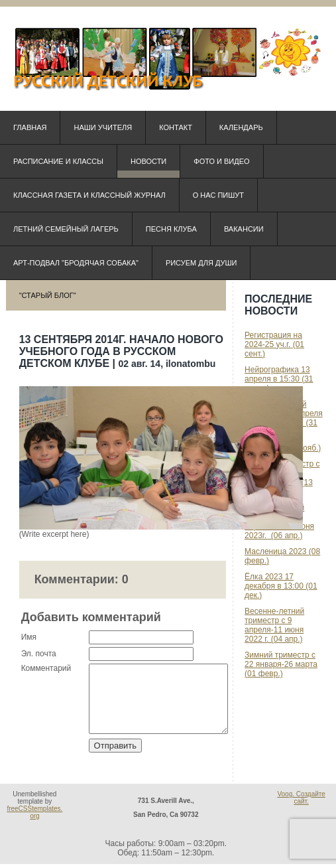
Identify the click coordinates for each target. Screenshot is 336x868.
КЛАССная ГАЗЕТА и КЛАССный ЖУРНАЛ (89, 195)
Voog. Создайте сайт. (301, 802)
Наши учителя (103, 127)
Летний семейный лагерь (66, 229)
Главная (30, 127)
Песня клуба (171, 229)
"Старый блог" (48, 295)
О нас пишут (218, 195)
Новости (148, 161)
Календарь (241, 127)
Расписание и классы (58, 161)
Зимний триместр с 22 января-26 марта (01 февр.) (281, 664)
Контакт (176, 127)
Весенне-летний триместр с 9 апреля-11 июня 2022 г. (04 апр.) (274, 625)
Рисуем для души (201, 263)
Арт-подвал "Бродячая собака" (76, 263)
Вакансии (244, 229)
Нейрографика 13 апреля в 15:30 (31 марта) (279, 379)
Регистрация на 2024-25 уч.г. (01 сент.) (274, 344)
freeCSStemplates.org (34, 816)
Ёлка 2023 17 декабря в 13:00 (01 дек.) (281, 586)
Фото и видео (221, 161)
